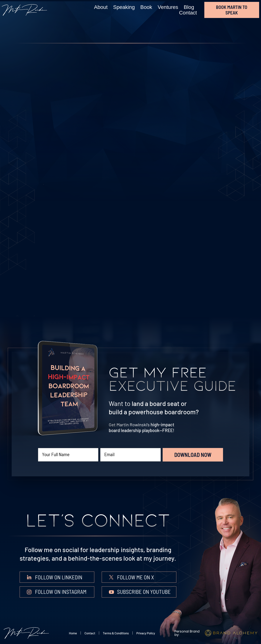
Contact (188, 13)
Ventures (168, 7)
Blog (189, 7)
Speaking (124, 7)
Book (146, 7)
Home (73, 633)
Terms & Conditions (116, 633)
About (101, 7)
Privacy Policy (146, 633)
